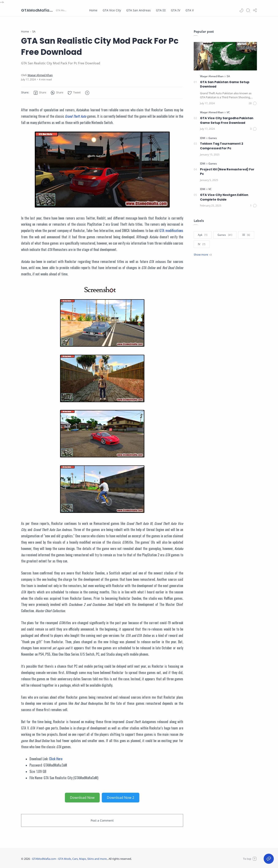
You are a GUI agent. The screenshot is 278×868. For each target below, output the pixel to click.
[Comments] (253, 103)
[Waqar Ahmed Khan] (40, 75)
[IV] (202, 244)
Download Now (82, 798)
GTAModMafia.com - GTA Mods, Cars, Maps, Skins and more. (38, 10)
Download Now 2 (121, 798)
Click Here (56, 759)
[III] (246, 235)
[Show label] (203, 255)
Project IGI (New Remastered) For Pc (227, 172)
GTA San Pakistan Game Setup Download (225, 84)
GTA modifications (171, 230)
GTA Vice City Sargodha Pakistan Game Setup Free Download (227, 120)
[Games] (213, 138)
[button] (241, 10)
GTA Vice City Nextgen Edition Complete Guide (224, 197)
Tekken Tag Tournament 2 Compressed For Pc (222, 146)
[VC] (228, 112)
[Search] (248, 10)
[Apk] (203, 235)
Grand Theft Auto (76, 116)
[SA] (228, 76)
